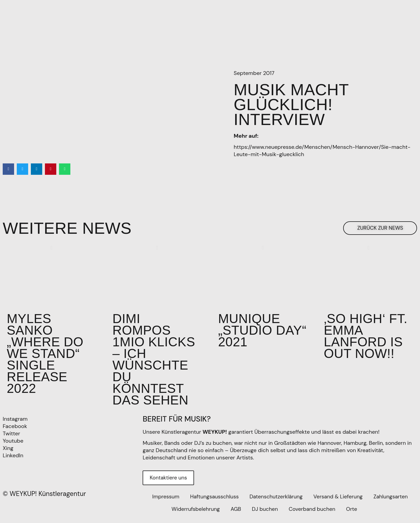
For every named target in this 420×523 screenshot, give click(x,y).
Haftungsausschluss (213, 502)
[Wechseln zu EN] (372, 514)
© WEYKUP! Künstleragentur (44, 499)
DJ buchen (265, 514)
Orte (353, 514)
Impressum (163, 502)
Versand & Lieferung (339, 502)
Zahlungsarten (393, 502)
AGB (235, 514)
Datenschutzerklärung (276, 502)
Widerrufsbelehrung (194, 514)
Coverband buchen (313, 514)
